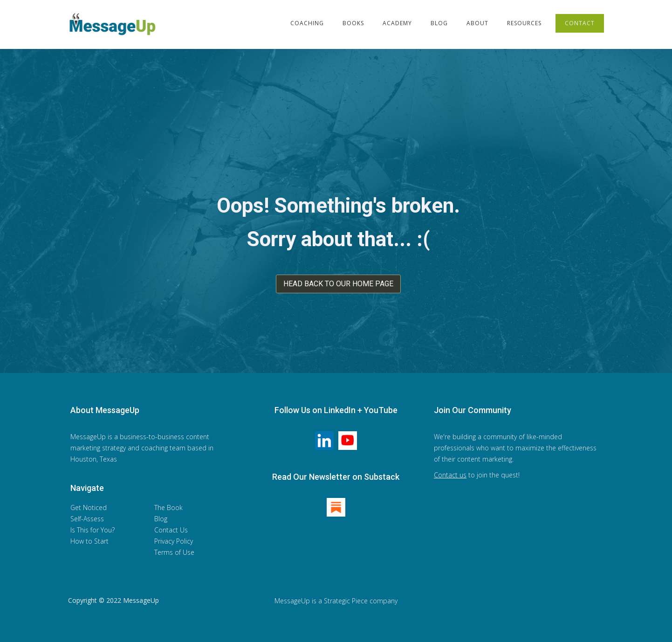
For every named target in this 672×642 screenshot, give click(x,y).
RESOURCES (524, 23)
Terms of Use (174, 552)
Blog (161, 519)
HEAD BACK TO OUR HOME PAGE (338, 284)
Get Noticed (89, 507)
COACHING (307, 23)
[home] (115, 24)
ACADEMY (397, 23)
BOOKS (353, 23)
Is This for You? (93, 530)
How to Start (89, 541)
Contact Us (171, 530)
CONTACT (580, 23)
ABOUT (477, 23)
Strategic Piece (346, 601)
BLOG (439, 23)
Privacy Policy (174, 541)
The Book (168, 507)
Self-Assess (87, 519)
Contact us (450, 475)
